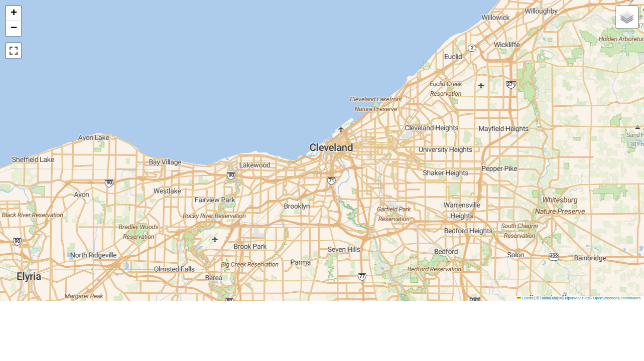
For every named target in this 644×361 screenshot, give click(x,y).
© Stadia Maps (549, 298)
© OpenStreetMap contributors (615, 298)
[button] (14, 14)
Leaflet (525, 298)
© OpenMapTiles (575, 298)
